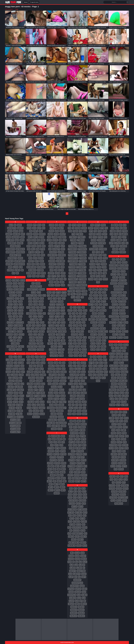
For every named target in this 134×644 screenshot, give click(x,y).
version (118, 372)
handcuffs (54, 387)
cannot (39, 246)
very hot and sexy (122, 378)
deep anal (41, 334)
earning (38, 360)
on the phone (73, 616)
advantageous (12, 331)
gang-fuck (60, 301)
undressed (115, 310)
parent (99, 267)
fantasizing (51, 273)
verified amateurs (114, 366)
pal (93, 252)
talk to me (119, 240)
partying (105, 279)
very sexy (114, 384)
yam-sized (113, 476)
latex (80, 390)
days (38, 322)
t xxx (120, 225)
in (49, 466)
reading (98, 307)
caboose (30, 225)
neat (70, 515)
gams (55, 298)
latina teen (71, 402)
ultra (119, 274)
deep (35, 334)
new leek (74, 539)
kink (84, 322)
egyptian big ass (40, 393)
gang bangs (53, 301)
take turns (114, 237)
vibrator (122, 393)
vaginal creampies (117, 351)
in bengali (63, 466)
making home (80, 451)
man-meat (71, 481)
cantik (33, 249)
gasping (51, 319)
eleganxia (35, 408)
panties (105, 258)
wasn (127, 436)
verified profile (123, 369)
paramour (104, 264)
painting (105, 234)
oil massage (73, 571)
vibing (111, 393)
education (41, 387)
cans (44, 246)
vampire (112, 357)
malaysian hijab (81, 463)
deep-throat (42, 346)
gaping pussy (52, 313)
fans (56, 270)
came (41, 231)
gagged (58, 292)
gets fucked (54, 346)
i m (64, 439)
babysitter (17, 366)
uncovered (113, 298)
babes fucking (10, 360)
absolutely (15, 286)
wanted (120, 427)
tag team (125, 231)
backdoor (9, 369)
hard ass (53, 411)
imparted (63, 451)
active (10, 301)
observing (83, 556)
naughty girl (71, 512)
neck (74, 515)
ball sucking (19, 381)
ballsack (10, 393)
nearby (85, 512)
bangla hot (19, 408)
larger (83, 381)
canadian (36, 243)
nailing (71, 491)
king (79, 319)
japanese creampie (73, 255)
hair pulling (52, 366)
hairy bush (63, 372)
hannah (50, 399)
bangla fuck (19, 405)
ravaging (91, 304)
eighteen (43, 396)
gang (64, 298)
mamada (70, 475)
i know (63, 436)
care (38, 255)
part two (93, 276)
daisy (30, 298)
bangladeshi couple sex (15, 423)
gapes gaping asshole (54, 310)
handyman (51, 396)
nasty (75, 497)
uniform (126, 322)
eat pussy (31, 369)
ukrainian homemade (123, 268)
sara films (100, 375)
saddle (95, 360)
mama (83, 472)
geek (50, 322)
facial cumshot (62, 237)
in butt (50, 469)
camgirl (30, 237)
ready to (92, 310)
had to (56, 363)
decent (37, 328)
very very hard (123, 387)
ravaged (103, 301)
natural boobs (82, 500)
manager (84, 481)
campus (42, 237)
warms (124, 433)
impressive (57, 463)
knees (84, 340)
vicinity (111, 396)
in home (63, 478)
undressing (115, 313)
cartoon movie (32, 270)
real (97, 310)
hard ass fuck (60, 411)
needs (77, 518)
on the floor (81, 613)
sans (90, 375)
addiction (15, 307)
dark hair (43, 307)
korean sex (83, 352)
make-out (72, 448)
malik (84, 469)
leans (70, 414)
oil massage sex (81, 571)
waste (113, 439)
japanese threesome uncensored (77, 288)
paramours (93, 267)
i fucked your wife (55, 436)
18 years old (9, 264)
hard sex (63, 426)
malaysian (73, 463)
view (126, 399)
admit (9, 313)
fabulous (52, 225)
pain (95, 231)
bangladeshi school (15, 429)
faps (58, 276)
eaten (37, 369)
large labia (77, 381)
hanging (57, 396)
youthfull (119, 500)
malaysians (79, 466)
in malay (56, 484)
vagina (117, 348)
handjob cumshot (54, 390)
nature (84, 503)
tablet (113, 228)
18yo (21, 267)
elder (29, 405)
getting (60, 346)
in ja (55, 481)
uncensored (114, 283)
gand (59, 298)
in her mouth (60, 475)
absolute (9, 286)
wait (120, 412)
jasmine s (84, 291)
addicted (9, 307)
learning (84, 414)
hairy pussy (50, 378)
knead (79, 340)
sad (91, 360)
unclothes (114, 295)
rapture (105, 298)
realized (93, 343)
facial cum (55, 237)
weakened (125, 445)
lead (85, 405)
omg (81, 601)
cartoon (42, 264)
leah (80, 408)
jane (85, 231)
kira (81, 325)
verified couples (124, 366)
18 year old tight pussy (15, 255)
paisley (95, 237)
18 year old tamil (20, 252)
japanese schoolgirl (73, 279)
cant (29, 249)
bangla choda (12, 405)
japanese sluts (73, 282)
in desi (63, 469)
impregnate (53, 457)
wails (116, 412)
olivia (77, 601)
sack (104, 357)
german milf (52, 334)
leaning (84, 411)
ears (28, 363)
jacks (79, 225)
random (91, 298)
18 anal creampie (12, 228)
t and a (116, 225)
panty (97, 261)
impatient (50, 454)
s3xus (94, 357)
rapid (100, 298)
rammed (96, 295)
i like (50, 439)
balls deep (11, 387)
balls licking (20, 390)
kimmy (79, 316)
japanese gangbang (73, 258)
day (41, 319)
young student (115, 494)
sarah (106, 375)
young (118, 485)
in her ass (53, 475)
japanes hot (74, 243)
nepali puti (84, 521)
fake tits (51, 246)
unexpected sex (124, 316)
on (85, 601)
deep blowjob (39, 337)
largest (71, 384)
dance (31, 304)
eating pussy (37, 372)
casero (43, 273)
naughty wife (78, 512)
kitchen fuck (71, 337)
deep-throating (32, 349)
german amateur (52, 328)
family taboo (52, 261)
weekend (121, 469)
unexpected (122, 313)
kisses (83, 328)
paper (98, 264)
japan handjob (81, 237)
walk (122, 418)
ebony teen (30, 384)
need (85, 515)
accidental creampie (19, 289)
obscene (71, 556)
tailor (112, 234)
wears (126, 448)
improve (64, 463)
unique (114, 325)
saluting (101, 366)
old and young (77, 580)
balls (22, 384)
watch (118, 439)
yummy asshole (119, 503)
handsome (62, 393)
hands (56, 393)
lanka (77, 378)
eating (41, 369)
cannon (34, 246)
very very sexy (121, 390)
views (118, 402)
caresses (41, 258)
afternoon (19, 349)
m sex (79, 421)
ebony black (32, 378)
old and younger (75, 586)
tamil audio (122, 249)
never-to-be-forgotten (78, 533)
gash (62, 316)
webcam (123, 457)
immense (63, 448)
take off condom (123, 234)
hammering (63, 381)
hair (64, 363)
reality (104, 340)
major (80, 445)
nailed (83, 488)
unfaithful (123, 319)
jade (69, 228)
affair (10, 337)
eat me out (40, 366)
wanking (114, 424)
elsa (42, 411)
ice (59, 442)
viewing (113, 402)
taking (124, 237)
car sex (29, 255)
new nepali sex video (74, 543)
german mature (62, 331)
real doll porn (102, 322)
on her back (74, 607)
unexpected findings (114, 316)
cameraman (42, 234)
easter (38, 363)
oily (76, 577)
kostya (71, 355)
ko (80, 349)
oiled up (71, 577)
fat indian (51, 285)
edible (35, 387)
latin (84, 390)
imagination (51, 448)
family (63, 249)
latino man (78, 402)
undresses (122, 310)
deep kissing (32, 343)
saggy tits (92, 363)
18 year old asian (10, 249)
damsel (35, 301)
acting (17, 298)
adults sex (9, 328)
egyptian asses (31, 393)
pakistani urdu (103, 249)
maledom (78, 469)
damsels (41, 301)
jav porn (85, 294)
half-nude (57, 378)
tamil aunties (115, 252)
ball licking (12, 381)
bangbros (10, 399)
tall (127, 243)
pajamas (101, 237)
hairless (59, 369)
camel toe (29, 234)
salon (90, 366)
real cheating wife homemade (98, 316)
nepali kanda (76, 521)
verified (121, 363)
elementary (42, 408)
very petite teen (123, 381)
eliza (30, 411)
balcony (21, 375)
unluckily (118, 331)
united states (116, 328)
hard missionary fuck (61, 423)
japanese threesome (82, 285)
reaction (105, 304)
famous (58, 267)
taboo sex (113, 231)
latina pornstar (81, 396)
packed (103, 225)
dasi (44, 313)
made (75, 427)
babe (15, 357)
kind (84, 316)
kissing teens (75, 334)
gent (59, 322)
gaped (63, 307)
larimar (76, 384)
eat (35, 366)
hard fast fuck (53, 417)
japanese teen (72, 285)
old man (85, 589)
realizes (99, 343)
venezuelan (125, 360)
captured (31, 252)
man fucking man (77, 478)
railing (105, 289)
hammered (56, 381)
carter (37, 264)
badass (18, 372)
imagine (57, 448)
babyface (21, 363)
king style (79, 322)
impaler (57, 451)
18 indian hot (17, 234)
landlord (83, 375)
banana (16, 393)
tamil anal (115, 249)
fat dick (62, 282)
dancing (41, 304)
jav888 (73, 297)
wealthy (111, 448)
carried (42, 261)
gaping (63, 310)
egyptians (37, 396)
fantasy (63, 273)
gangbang (52, 304)
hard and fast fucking (61, 408)
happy (49, 402)
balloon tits (17, 384)
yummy (124, 500)
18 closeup (20, 228)
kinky (70, 325)
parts (96, 279)
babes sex (10, 363)
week (116, 469)
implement (63, 454)
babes (20, 357)
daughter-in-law (34, 319)
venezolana (117, 360)
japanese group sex (73, 261)
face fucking (53, 228)
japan (74, 234)
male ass (72, 469)
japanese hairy (83, 261)
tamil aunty (123, 252)
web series (114, 454)
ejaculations (31, 402)
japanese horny (73, 264)
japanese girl (83, 258)
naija (75, 488)
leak (84, 408)
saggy (105, 360)
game (53, 295)
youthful (113, 500)
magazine (83, 436)
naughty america (72, 509)
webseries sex (122, 463)
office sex (79, 568)
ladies (70, 366)
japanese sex (83, 279)
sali (106, 363)
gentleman (52, 325)
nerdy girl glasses (77, 527)
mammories (84, 475)
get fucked (57, 340)
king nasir (72, 322)
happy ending (62, 402)
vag (113, 348)
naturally (78, 503)
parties (98, 276)
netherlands (76, 530)
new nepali (80, 539)
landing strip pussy (74, 375)
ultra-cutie (115, 277)
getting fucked (53, 349)
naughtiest (74, 506)
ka (71, 307)
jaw (82, 297)
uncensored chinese (119, 286)
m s (75, 421)
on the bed (81, 610)
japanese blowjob (82, 252)
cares (30, 258)
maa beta (71, 424)
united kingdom (121, 325)
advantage (22, 328)
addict (21, 304)
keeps (75, 310)
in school (62, 487)
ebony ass (43, 375)
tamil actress (123, 246)
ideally (56, 445)
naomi (85, 494)
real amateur (103, 310)
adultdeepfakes (19, 322)
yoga (124, 482)
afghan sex (13, 340)
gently (57, 325)
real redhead (92, 337)
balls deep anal (19, 387)
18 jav (23, 234)
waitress (114, 415)
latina (70, 393)
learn (74, 414)
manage (78, 481)
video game (125, 396)
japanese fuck (83, 255)
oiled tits (84, 574)
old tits (84, 592)
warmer (119, 433)
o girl (72, 553)
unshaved (122, 334)
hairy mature (61, 375)
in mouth (62, 484)
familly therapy (56, 249)
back (22, 366)
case (39, 273)
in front (57, 472)
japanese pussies (82, 276)
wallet (121, 421)
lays (77, 405)
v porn (111, 345)
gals (49, 295)
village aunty (125, 405)
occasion (84, 559)
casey (29, 276)
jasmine (78, 291)
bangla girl (12, 408)
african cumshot (15, 343)
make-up (78, 448)
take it (116, 234)
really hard (93, 346)
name (70, 494)
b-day (11, 357)
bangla (21, 402)
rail (97, 289)
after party (21, 346)
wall (117, 421)
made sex (82, 430)
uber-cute (123, 259)
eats (43, 372)
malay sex (73, 457)
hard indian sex (51, 423)
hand (50, 384)
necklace (79, 515)
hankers (63, 396)
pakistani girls (102, 243)
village (118, 405)
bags (23, 372)
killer (75, 316)
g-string (49, 292)
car (42, 252)
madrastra (72, 436)
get (63, 337)
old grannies (71, 589)
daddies (34, 292)
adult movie (12, 319)
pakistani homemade (98, 246)
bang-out (16, 396)
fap (49, 276)
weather (119, 451)
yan (118, 476)
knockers (77, 346)
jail (73, 228)
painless (99, 234)
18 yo (10, 267)
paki (105, 237)
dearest (39, 325)
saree (92, 378)
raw (100, 304)
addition (21, 307)
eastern (43, 363)
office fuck (73, 568)
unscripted (115, 334)
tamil (117, 246)
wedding (119, 466)
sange (106, 372)
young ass (112, 488)
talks (123, 243)
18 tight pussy (10, 240)
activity (15, 301)
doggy (17, 9)
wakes (117, 418)
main (70, 445)
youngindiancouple (123, 497)
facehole (50, 234)
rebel (98, 349)
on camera (84, 604)
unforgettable (113, 322)
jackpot (74, 225)
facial (49, 237)
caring (37, 261)
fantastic (57, 273)
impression (50, 463)
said (97, 363)
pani (96, 258)
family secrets (62, 255)
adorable (15, 313)
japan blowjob (73, 237)
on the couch (74, 613)
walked (126, 418)
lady (75, 366)
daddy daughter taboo (32, 295)
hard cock (54, 414)
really (104, 343)
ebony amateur (35, 375)
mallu (71, 472)
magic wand (77, 439)
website (113, 466)
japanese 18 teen (73, 246)
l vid (70, 363)
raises (104, 292)
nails (75, 491)
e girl (28, 357)
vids (116, 399)
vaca (116, 345)
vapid (126, 357)
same (106, 366)
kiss (85, 325)
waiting (125, 412)
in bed (57, 466)
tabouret (119, 231)
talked (125, 240)
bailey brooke (14, 375)
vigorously (112, 405)
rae (90, 289)
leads (76, 408)
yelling (121, 479)
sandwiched (92, 372)
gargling (57, 316)
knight (70, 343)
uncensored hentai (119, 289)
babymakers (10, 366)
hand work (55, 384)
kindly (74, 319)
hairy (64, 369)
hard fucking (61, 420)
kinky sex (76, 325)
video (119, 396)
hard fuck (61, 417)
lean (75, 411)
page (102, 228)
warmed (113, 433)
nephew (79, 524)
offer (80, 562)
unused (126, 337)
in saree (57, 487)
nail (79, 488)
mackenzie (83, 424)
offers (72, 565)
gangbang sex (60, 304)
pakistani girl (94, 243)
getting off (61, 352)
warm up (123, 430)
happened (56, 399)
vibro (127, 393)
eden (43, 384)
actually (10, 304)
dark (38, 307)
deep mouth (40, 343)
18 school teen (16, 237)
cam (31, 231)
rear (98, 346)
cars (33, 264)
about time (21, 283)
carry (29, 264)
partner (103, 276)
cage (35, 225)
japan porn (73, 240)
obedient (77, 553)
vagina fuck (123, 348)
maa (83, 421)
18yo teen (17, 270)
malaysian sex (72, 466)
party (100, 279)
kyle (84, 355)
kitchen (81, 334)
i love (54, 439)
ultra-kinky (122, 277)
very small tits (114, 387)
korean (70, 352)
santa (95, 375)
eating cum (30, 372)
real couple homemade (102, 319)
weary (114, 451)
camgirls (36, 237)
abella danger (16, 280)
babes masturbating (19, 360)
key (70, 313)
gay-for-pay (61, 319)
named (75, 494)
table (125, 225)
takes (120, 237)
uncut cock (124, 298)
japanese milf (82, 270)
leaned (79, 411)
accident (22, 286)
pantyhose (92, 264)
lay (73, 405)
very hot (114, 378)
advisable (21, 334)
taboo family (123, 228)
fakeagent (57, 246)
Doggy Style (50, 118)
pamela (91, 258)
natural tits (72, 503)
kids (71, 316)
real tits (92, 340)
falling (63, 246)
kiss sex (72, 328)
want (124, 424)
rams (101, 295)
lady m (79, 366)
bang (21, 393)
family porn (61, 252)
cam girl (36, 231)
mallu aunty (77, 472)
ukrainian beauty (124, 265)
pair (91, 237)
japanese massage (81, 267)
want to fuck (113, 427)
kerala (85, 310)
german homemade (52, 331)
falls (50, 249)
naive (80, 491)
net (71, 530)
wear (116, 448)
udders (119, 262)
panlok (100, 258)
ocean (70, 562)
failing (64, 240)
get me (63, 340)
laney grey (71, 378)
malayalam (72, 460)
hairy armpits (56, 372)
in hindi (58, 478)
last (85, 384)
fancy (63, 267)
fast (57, 279)
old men (71, 592)
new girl (77, 536)
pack (92, 225)
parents (104, 267)
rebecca (93, 349)
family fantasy (53, 252)
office (76, 565)
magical (83, 439)
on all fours (71, 604)
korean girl (76, 352)
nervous (85, 527)
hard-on (60, 429)
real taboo (105, 337)
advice (16, 334)
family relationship (52, 255)
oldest (79, 598)
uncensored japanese (116, 292)
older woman (73, 598)
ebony (28, 375)
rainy (99, 292)
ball (21, 378)
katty (79, 307)
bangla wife (19, 414)
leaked (70, 411)
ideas (61, 445)
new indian (83, 536)
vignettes (124, 402)
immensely (51, 451)
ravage (98, 301)
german (63, 325)
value (126, 354)
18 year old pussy (11, 252)
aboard (15, 283)
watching (119, 442)
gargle (63, 313)
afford (15, 337)
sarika (104, 378)
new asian (71, 536)
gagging (64, 292)
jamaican (78, 228)
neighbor (83, 518)
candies (42, 243)
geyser (61, 355)
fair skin (51, 243)
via (127, 390)
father (63, 285)
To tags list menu (34, 2)
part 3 (105, 273)
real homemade (95, 328)
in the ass (57, 493)
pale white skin (94, 255)
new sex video (72, 546)
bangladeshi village (15, 432)
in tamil (63, 490)
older (79, 595)
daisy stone (36, 298)
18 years (20, 258)
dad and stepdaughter (33, 289)
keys (74, 313)
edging (30, 387)
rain (95, 292)
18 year (22, 240)
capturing (37, 252)
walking (112, 421)
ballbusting (10, 384)
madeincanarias (74, 433)
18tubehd (15, 267)
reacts (93, 307)
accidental (10, 289)
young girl (125, 488)
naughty (81, 506)
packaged (97, 225)
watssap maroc (113, 445)
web (124, 451)
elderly (34, 405)
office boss (82, 565)
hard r (49, 426)
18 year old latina (20, 249)
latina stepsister (81, 399)
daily (44, 295)
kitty (75, 340)
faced (57, 231)
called (34, 228)
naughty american (82, 509)
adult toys (19, 319)
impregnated (60, 457)
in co (59, 469)
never (70, 533)
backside (22, 369)
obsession (78, 559)
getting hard (61, 349)
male (85, 466)
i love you (59, 439)
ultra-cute (124, 274)
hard (56, 405)
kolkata (84, 349)
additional (10, 310)
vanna (121, 357)
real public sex (102, 334)
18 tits (17, 240)
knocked (71, 346)
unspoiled (120, 337)
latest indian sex (73, 390)
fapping (54, 276)
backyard (9, 372)
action (22, 298)
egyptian (41, 390)
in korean (60, 481)
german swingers (60, 334)
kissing (73, 331)
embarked (36, 414)
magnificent (72, 442)
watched (123, 439)
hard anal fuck (51, 408)
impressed (61, 460)
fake (56, 243)
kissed (78, 328)
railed (101, 289)
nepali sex (72, 524)
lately (73, 387)
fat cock (57, 282)
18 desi (10, 231)
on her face (81, 607)
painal (100, 231)
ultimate (123, 271)
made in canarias (74, 430)
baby (16, 363)
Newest (26, 2)
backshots (15, 369)
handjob (60, 387)
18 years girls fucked (20, 261)
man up (84, 478)
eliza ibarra (36, 411)
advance (15, 328)
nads (71, 488)
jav (69, 294)
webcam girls (115, 460)
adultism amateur (18, 325)
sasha (98, 381)
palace (98, 252)
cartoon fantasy (41, 267)
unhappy (120, 322)
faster (61, 279)
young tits (123, 494)
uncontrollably (122, 295)
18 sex (22, 237)
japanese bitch (72, 252)
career (43, 255)
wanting (125, 427)
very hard (124, 375)
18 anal (19, 225)
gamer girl (63, 295)
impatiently (56, 454)
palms (100, 255)
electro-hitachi (41, 405)
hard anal (61, 405)
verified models (114, 369)
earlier (29, 360)
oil (84, 568)
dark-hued (40, 310)
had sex (51, 363)
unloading (112, 331)
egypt (36, 390)
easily (33, 363)
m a (71, 421)
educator (31, 390)
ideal (52, 445)
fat (65, 279)
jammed (76, 231)
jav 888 (73, 294)
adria (10, 316)
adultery (10, 325)
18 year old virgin (12, 258)
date (30, 316)
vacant (120, 345)
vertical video (124, 372)
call (43, 225)
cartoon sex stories (31, 273)
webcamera (123, 460)
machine (77, 424)
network (83, 530)
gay (56, 319)
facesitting (63, 234)
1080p (11, 225)
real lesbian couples (103, 331)
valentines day (120, 354)
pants (92, 261)
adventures (10, 334)
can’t (38, 249)
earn (33, 360)
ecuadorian (37, 384)
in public (51, 487)
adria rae (15, 316)
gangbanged (52, 307)
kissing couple (80, 331)
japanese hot (82, 264)
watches (113, 442)
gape (58, 307)
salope (95, 366)
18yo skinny (10, 270)
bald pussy (15, 378)
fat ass (51, 282)
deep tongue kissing (32, 346)
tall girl (113, 246)
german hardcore (61, 328)
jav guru (79, 294)
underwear (112, 307)
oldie (84, 598)
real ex (95, 325)
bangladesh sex (12, 417)
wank (126, 421)
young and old (125, 485)
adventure (20, 331)
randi (105, 295)
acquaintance (10, 298)
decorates (42, 331)
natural (85, 497)
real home (101, 325)
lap (86, 378)
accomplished (13, 295)
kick (85, 313)
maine (75, 445)
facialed (49, 240)
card (34, 255)
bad (14, 372)
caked (39, 225)
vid (115, 396)
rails (92, 292)
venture (116, 363)
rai (93, 289)
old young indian (72, 595)
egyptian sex (30, 396)
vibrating (116, 393)
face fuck (62, 225)
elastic (37, 402)
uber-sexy (113, 262)
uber (117, 259)
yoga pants (112, 485)
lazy (81, 405)
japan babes (80, 234)
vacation (126, 345)
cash (34, 276)
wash (116, 436)
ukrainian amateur (114, 265)
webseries (114, 463)
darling (40, 313)
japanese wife (71, 291)
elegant (29, 408)
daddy (39, 292)
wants (113, 430)
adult (21, 316)
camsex (34, 240)
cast (38, 276)
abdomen (8, 280)
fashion (63, 276)
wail (112, 412)
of (73, 562)
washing (122, 436)
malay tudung (81, 457)
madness (82, 433)
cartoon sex (40, 270)
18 (15, 225)
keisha (80, 310)
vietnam (121, 399)
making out (79, 454)
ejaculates (32, 399)
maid (78, 442)
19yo (14, 273)
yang (122, 476)
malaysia (83, 460)
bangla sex (20, 411)
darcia (33, 307)
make (84, 445)
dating (35, 316)
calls (43, 228)
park (95, 270)
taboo (117, 228)
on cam (77, 604)
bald (10, 378)
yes (113, 482)
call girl (29, 228)
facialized (55, 240)
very (113, 375)
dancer (36, 304)
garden (58, 313)
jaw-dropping (77, 300)
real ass (94, 313)
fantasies (61, 270)
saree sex (98, 378)
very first (118, 375)
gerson (59, 337)
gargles (52, 316)
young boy (119, 488)
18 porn (8, 237)
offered (85, 562)
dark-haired (33, 310)
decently (43, 328)
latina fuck (84, 393)
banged (16, 399)
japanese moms (82, 273)
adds (16, 310)
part (91, 273)
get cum (51, 340)
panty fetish (103, 261)
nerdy (69, 527)
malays (78, 460)
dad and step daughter (36, 286)
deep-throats (40, 349)
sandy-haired (99, 372)
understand (122, 304)
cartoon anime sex (31, 267)
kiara (81, 313)
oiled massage (77, 574)
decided (30, 331)
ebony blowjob (40, 378)
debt (28, 328)
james (70, 231)
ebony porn (39, 381)
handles (51, 393)
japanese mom (73, 273)
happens (63, 399)
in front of (62, 472)
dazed (42, 322)
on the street (81, 616)
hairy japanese (53, 375)
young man (114, 491)
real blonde (101, 313)
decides (36, 331)
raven (96, 304)
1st (17, 273)
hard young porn (9, 9)
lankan (81, 378)
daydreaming (31, 322)
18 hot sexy (9, 234)
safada (100, 360)
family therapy (53, 264)
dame (42, 298)
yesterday (118, 482)
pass (98, 282)
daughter (40, 316)
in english (51, 472)
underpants (115, 304)
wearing (121, 448)
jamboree (84, 228)
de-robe (29, 325)
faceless (56, 234)
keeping (70, 310)
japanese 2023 (82, 246)
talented (113, 240)
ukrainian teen (116, 271)
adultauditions (11, 322)
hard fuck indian (53, 420)
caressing (31, 261)
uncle (125, 292)
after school (12, 349)
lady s (84, 366)
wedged (124, 466)
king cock (84, 319)
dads (40, 295)
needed (72, 518)
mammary (77, 475)
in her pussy (51, 478)
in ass (52, 466)
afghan (20, 337)
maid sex (83, 442)
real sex (99, 337)
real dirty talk (94, 322)
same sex (99, 369)
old (79, 577)
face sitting (60, 228)
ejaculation (39, 399)
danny (29, 307)
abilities (23, 280)
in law (51, 484)
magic (71, 439)
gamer (58, 295)
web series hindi (122, 454)
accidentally (12, 292)
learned (79, 414)
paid (106, 228)
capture (42, 249)
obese (83, 553)
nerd (83, 524)
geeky (54, 322)
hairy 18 (49, 372)
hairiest (63, 366)
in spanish (57, 490)
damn (30, 301)
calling (39, 228)
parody (105, 270)
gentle (63, 322)
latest (82, 387)
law (70, 405)
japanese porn (72, 276)
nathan (80, 497)
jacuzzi (84, 225)
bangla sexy (12, 414)
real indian (103, 328)
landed (83, 372)
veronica (112, 372)
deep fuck (32, 340)
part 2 (100, 273)
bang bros (10, 396)
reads (103, 307)
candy (29, 246)
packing (91, 228)
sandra (105, 369)
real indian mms (93, 331)
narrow (70, 497)
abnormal (9, 283)
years (116, 479)
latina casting (76, 393)
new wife (79, 546)
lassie (81, 384)
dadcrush (42, 289)
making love (71, 454)
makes (84, 448)
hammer (50, 381)
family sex (53, 258)
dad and (38, 283)
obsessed (71, 559)
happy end (55, 402)
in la (65, 481)
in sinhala (51, 490)
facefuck (62, 231)
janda (81, 231)
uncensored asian (122, 283)
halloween (63, 378)
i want (51, 442)
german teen (52, 337)
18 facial (15, 231)
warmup (111, 436)
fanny (52, 270)
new (85, 533)
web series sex (116, 457)
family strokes (60, 258)
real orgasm (94, 334)
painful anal (92, 234)
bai (8, 375)
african (19, 340)
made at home (82, 427)
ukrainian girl (113, 268)
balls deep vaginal (12, 390)
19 (22, 270)
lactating (83, 363)
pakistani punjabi (94, 249)
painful (105, 231)
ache (19, 295)
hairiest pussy (52, 369)
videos (112, 399)
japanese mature (73, 270)
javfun (78, 297)
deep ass (32, 337)
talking (111, 243)
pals (105, 255)
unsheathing (113, 337)
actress (20, 301)
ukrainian (125, 262)
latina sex (73, 399)
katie (75, 307)
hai (60, 363)
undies (118, 307)
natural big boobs (73, 500)
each (32, 357)
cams (29, 240)
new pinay (83, 543)
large (72, 381)
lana (84, 369)
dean (34, 325)
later (77, 387)
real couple (92, 319)
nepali (70, 521)
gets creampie (62, 343)
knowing (71, 349)
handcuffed (62, 384)
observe (77, 556)
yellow (125, 479)
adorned (21, 313)
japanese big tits (83, 249)
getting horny (53, 352)
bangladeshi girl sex (15, 426)
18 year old (20, 243)
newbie (85, 546)
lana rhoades (73, 372)
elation (42, 402)
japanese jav (72, 267)
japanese (81, 243)
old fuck (82, 586)
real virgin (98, 340)
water (125, 442)
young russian (122, 491)
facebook (51, 231)
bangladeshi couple (15, 420)
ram (91, 295)
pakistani (94, 240)
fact (60, 240)
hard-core (54, 429)
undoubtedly (125, 307)
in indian (50, 481)
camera (35, 234)
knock (84, 343)
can (38, 240)
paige (91, 231)
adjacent (21, 310)
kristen (76, 355)
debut (32, 328)
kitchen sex (79, 337)
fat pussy (57, 285)
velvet (111, 360)
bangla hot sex (12, 411)
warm (118, 430)
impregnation (53, 460)
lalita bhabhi (78, 369)
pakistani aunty (101, 240)
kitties (71, 340)
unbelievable (114, 280)
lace (78, 363)
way (120, 445)
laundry (84, 402)
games (50, 298)
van (117, 357)
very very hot (113, 390)
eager (37, 357)
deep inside (39, 340)
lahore (72, 369)
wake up (112, 418)
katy (83, 307)
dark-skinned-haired (31, 313)
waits (119, 415)
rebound (103, 349)
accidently (19, 292)
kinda (70, 319)
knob (75, 343)
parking (100, 270)
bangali (22, 396)
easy (31, 366)
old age (84, 577)
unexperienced (116, 319)
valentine (112, 354)
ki (77, 313)
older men (84, 595)
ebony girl (32, 381)
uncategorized (123, 280)
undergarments (122, 301)
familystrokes (61, 264)
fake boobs (61, 243)
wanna (120, 424)
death (44, 325)
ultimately (114, 274)
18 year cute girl (12, 243)
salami (101, 363)
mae (77, 436)
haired (57, 366)
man (70, 478)
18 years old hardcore (19, 264)
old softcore (78, 592)
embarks (42, 414)
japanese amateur (73, 249)
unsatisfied (125, 331)
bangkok (16, 402)
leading (71, 408)
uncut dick (114, 301)
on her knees (74, 610)
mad (71, 427)
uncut (119, 298)
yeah (126, 476)
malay (85, 454)
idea (63, 442)
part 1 (95, 273)
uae (113, 259)
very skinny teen (122, 384)
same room (92, 369)
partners (91, 279)
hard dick (60, 414)
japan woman (81, 240)
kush (80, 355)
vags (124, 351)
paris (91, 270)
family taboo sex (60, 261)
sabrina (100, 357)
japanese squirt (82, 282)
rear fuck (103, 346)
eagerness (43, 357)
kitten (85, 337)
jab (70, 225)
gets (56, 343)
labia (74, 363)
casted (42, 276)
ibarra (55, 442)
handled (62, 390)
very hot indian (114, 381)
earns (43, 360)
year (111, 479)
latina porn (73, 396)
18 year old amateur (15, 246)
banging (10, 402)
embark (30, 414)
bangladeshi (20, 417)
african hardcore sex (12, 346)
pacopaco (97, 228)
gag (54, 292)
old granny (78, 589)
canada (30, 243)
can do (43, 240)
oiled (70, 574)
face (57, 225)
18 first (21, 231)
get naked (50, 343)
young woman (113, 497)
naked (84, 491)
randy (96, 298)
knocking (83, 346)
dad (33, 283)
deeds (31, 334)
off (77, 562)
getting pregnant (54, 355)
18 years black (10, 261)
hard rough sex (56, 426)
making (73, 451)
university (123, 328)
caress (35, 258)
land (79, 372)
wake (124, 415)
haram (51, 405)
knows (76, 349)
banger (21, 399)
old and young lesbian (77, 583)
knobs (79, 343)
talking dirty (117, 243)
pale (102, 252)
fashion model (51, 279)
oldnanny (72, 601)
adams (16, 304)
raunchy (93, 301)
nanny (80, 494)
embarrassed (36, 417)
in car (54, 469)
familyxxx (52, 267)
